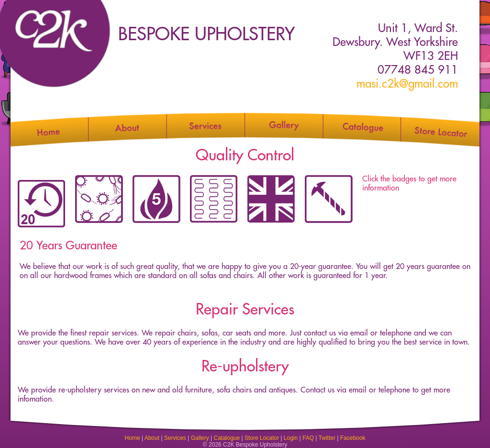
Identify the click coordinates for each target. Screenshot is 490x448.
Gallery (200, 438)
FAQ (308, 438)
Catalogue (227, 438)
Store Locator (262, 438)
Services (175, 438)
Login (291, 438)
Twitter (327, 438)
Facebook (353, 438)
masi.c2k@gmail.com (407, 84)
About (152, 438)
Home (133, 438)
